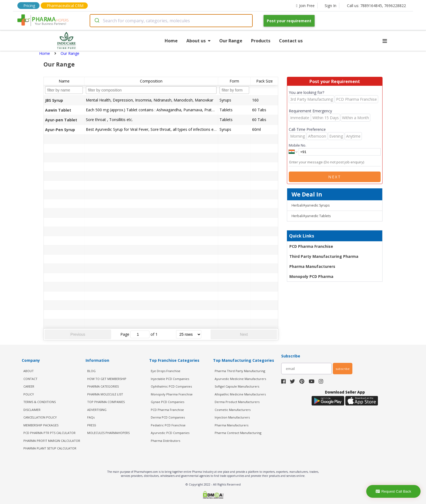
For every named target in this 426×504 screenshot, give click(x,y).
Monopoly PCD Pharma (311, 276)
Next (244, 334)
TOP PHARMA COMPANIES (106, 402)
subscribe (343, 369)
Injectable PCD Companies (170, 379)
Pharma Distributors (165, 441)
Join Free (305, 6)
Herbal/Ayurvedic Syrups (311, 205)
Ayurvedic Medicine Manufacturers (240, 379)
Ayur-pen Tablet (61, 120)
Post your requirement (289, 21)
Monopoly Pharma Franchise (172, 394)
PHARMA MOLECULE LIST (105, 394)
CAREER (29, 386)
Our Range (231, 41)
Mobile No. (297, 145)
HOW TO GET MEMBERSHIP (107, 379)
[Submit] (97, 21)
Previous (78, 334)
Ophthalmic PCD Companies (171, 386)
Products (261, 41)
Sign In (331, 6)
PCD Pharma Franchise (311, 246)
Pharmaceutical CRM (65, 6)
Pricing (29, 6)
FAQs (91, 417)
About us (198, 41)
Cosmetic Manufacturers (233, 410)
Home (171, 41)
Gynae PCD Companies (167, 402)
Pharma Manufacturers (312, 266)
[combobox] (171, 21)
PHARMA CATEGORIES (103, 386)
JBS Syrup (54, 100)
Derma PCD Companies (168, 417)
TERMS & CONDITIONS (40, 402)
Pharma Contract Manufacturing (238, 433)
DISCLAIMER (32, 410)
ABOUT (29, 371)
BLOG (91, 371)
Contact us (291, 41)
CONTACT (30, 379)
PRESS (92, 425)
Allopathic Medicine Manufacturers (240, 394)
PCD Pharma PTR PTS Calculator (49, 433)
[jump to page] (140, 334)
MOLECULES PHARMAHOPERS (108, 433)
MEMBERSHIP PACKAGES (41, 425)
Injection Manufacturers (232, 417)
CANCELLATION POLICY (40, 417)
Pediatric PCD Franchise (168, 425)
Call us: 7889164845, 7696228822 (376, 6)
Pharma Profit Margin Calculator (52, 441)
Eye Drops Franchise (166, 371)
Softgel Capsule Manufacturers (237, 386)
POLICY (29, 394)
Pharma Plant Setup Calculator (50, 448)
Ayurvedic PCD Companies (170, 433)
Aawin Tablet (58, 110)
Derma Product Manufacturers (237, 402)
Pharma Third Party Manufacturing (240, 371)
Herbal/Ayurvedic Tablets (311, 216)
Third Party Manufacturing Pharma (324, 256)
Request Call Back (394, 491)
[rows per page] (189, 334)
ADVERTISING (97, 410)
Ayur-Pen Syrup (60, 130)
